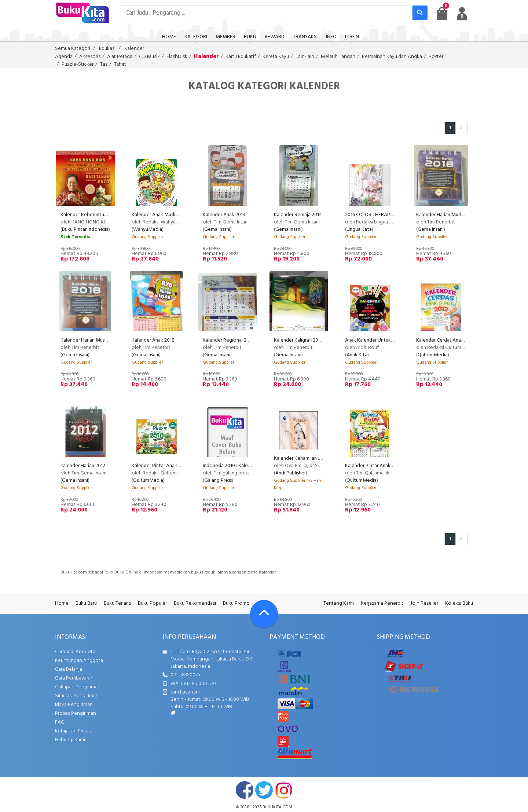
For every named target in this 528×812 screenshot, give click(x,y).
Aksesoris (90, 57)
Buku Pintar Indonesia (85, 230)
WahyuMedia (148, 230)
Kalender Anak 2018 (153, 340)
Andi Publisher (291, 473)
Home (62, 603)
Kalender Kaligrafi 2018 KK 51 (305, 340)
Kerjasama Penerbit (382, 603)
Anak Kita (357, 355)
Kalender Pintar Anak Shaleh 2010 (168, 466)
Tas (104, 64)
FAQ (60, 722)
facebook (245, 790)
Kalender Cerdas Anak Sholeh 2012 (453, 340)
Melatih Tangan (338, 57)
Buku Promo (236, 603)
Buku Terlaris (117, 603)
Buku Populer (152, 603)
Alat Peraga (120, 57)
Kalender (134, 49)
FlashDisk (177, 57)
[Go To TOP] (264, 614)
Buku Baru (86, 603)
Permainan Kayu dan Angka (392, 57)
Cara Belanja (69, 669)
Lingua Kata (359, 230)
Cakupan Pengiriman (78, 687)
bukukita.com (277, 807)
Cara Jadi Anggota (75, 652)
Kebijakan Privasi (73, 731)
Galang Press (218, 480)
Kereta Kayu (276, 57)
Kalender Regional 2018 (228, 340)
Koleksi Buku (459, 603)
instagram (283, 790)
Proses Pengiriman (76, 713)
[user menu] (462, 14)
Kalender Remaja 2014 (298, 215)
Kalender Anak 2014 (224, 215)
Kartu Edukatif (241, 57)
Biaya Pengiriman (74, 705)
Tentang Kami (339, 603)
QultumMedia (433, 355)
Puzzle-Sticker (78, 64)
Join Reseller (424, 603)
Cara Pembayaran (74, 678)
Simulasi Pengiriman (77, 696)
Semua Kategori (73, 49)
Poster (436, 57)
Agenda (64, 57)
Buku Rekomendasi (195, 603)
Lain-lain (305, 57)
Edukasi (107, 49)
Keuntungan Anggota (79, 661)
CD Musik (149, 57)
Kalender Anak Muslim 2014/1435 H (169, 215)
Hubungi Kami (70, 740)
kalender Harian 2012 (83, 466)
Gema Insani (217, 230)
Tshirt (120, 64)
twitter (264, 790)
